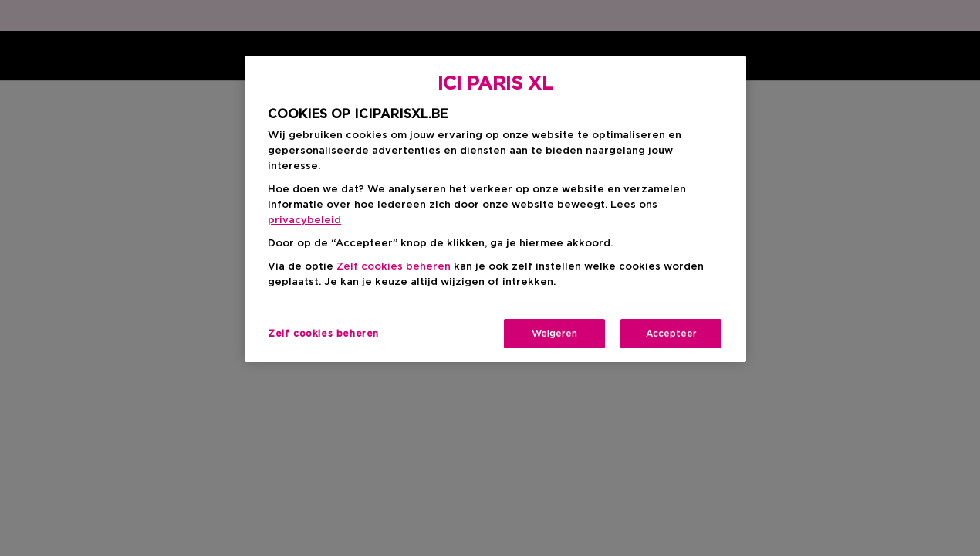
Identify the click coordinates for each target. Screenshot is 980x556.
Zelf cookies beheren (394, 267)
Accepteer (671, 334)
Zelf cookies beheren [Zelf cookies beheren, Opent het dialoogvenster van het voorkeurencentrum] (323, 334)
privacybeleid (304, 220)
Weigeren (554, 334)
